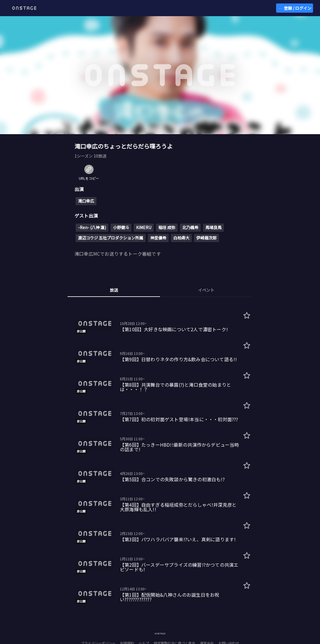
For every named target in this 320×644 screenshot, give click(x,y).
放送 (114, 290)
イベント (206, 290)
